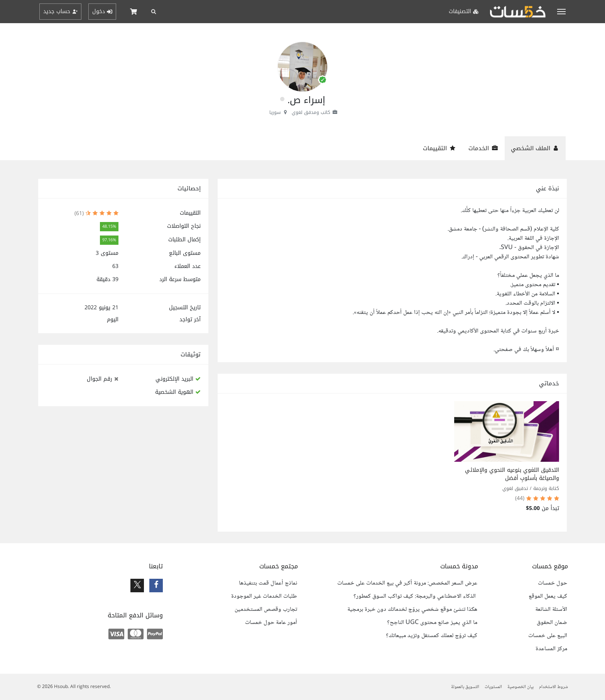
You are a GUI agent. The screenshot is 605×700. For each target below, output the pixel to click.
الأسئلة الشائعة (551, 610)
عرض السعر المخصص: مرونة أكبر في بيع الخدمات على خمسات (407, 583)
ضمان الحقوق (552, 623)
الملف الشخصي (535, 148)
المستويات (493, 687)
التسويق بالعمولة (465, 687)
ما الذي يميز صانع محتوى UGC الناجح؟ (432, 623)
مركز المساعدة (551, 649)
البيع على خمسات (548, 636)
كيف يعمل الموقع (548, 597)
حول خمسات (553, 583)
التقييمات (439, 148)
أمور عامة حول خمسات (271, 623)
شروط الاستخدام (553, 687)
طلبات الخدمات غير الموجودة (264, 597)
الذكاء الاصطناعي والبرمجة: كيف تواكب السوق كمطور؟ (415, 597)
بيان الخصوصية (521, 687)
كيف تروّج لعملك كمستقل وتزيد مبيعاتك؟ (432, 636)
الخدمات (483, 148)
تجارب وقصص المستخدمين (266, 610)
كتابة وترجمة (546, 488)
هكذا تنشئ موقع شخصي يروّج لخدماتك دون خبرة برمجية (412, 610)
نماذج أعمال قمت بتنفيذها (268, 583)
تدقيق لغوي (515, 488)
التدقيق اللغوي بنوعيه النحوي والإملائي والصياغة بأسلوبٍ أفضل (512, 474)
